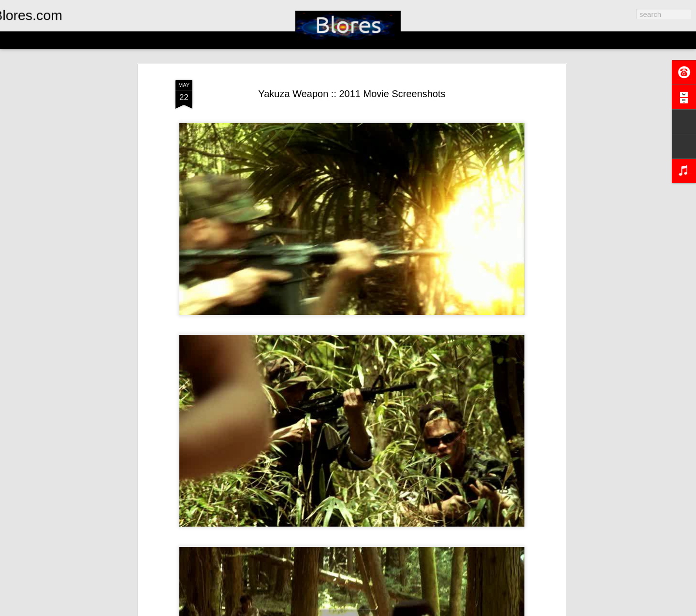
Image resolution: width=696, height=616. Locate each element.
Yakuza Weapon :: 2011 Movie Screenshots (352, 94)
